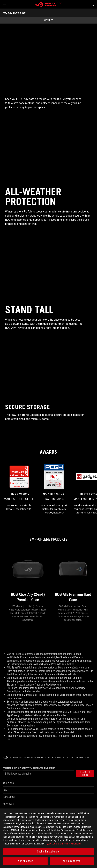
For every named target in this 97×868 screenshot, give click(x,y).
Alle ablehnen (25, 861)
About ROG (8, 783)
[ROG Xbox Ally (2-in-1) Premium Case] (28, 576)
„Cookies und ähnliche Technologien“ (64, 844)
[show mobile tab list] (48, 20)
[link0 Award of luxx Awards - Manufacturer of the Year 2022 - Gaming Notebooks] (19, 487)
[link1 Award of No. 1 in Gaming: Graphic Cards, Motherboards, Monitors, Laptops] (54, 489)
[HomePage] (5, 758)
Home (6, 790)
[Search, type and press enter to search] (92, 4)
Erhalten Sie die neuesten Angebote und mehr (29, 768)
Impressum (9, 797)
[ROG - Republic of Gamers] (49, 4)
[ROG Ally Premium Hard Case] (73, 576)
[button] (5, 4)
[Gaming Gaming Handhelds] (28, 757)
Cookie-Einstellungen (49, 852)
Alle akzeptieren (72, 861)
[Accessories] (55, 757)
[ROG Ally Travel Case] (78, 757)
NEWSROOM (9, 804)
